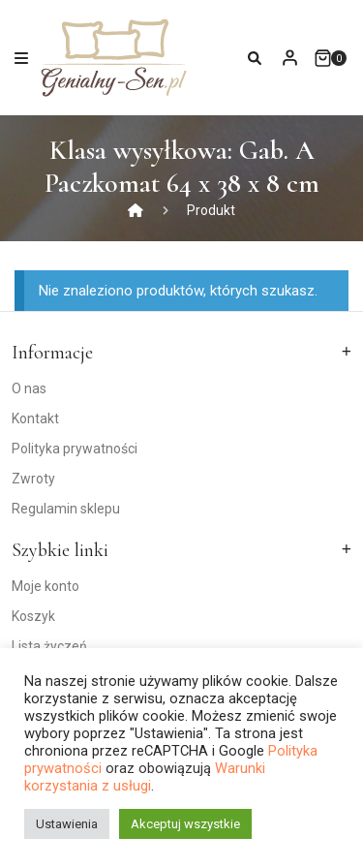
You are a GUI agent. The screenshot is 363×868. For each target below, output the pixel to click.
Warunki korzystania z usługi (145, 777)
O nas (29, 388)
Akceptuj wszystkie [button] (185, 824)
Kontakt (35, 418)
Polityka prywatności (75, 449)
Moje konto (45, 586)
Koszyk (33, 616)
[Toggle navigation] (21, 58)
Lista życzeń (49, 646)
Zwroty (33, 479)
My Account (290, 58)
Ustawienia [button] (67, 824)
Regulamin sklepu (66, 509)
